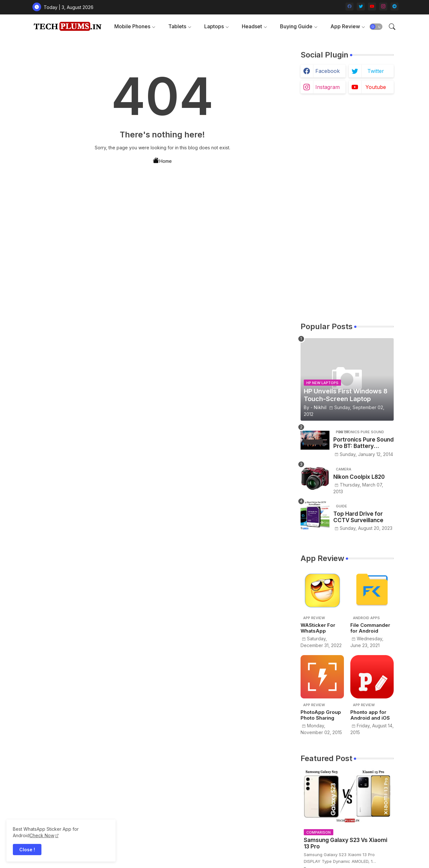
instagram (328, 87)
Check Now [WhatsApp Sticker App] (42, 835)
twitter (376, 71)
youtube (376, 87)
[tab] (135, 26)
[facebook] (350, 7)
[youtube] (372, 7)
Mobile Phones (132, 26)
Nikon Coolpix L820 (359, 477)
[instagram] (383, 7)
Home (162, 161)
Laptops (214, 26)
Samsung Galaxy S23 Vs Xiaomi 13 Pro (346, 843)
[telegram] (394, 7)
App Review (345, 26)
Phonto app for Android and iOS (370, 715)
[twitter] (361, 7)
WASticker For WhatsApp (318, 628)
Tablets (177, 26)
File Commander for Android (370, 628)
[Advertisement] (347, 207)
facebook (328, 71)
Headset (252, 26)
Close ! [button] (27, 850)
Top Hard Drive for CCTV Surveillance (358, 517)
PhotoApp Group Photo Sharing (321, 715)
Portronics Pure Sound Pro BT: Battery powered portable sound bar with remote (363, 443)
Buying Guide (296, 26)
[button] (376, 27)
